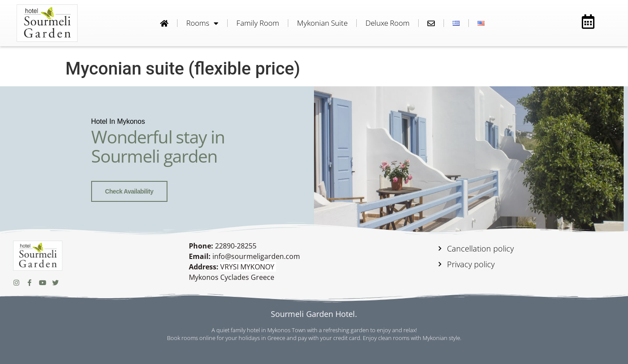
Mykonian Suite (322, 23)
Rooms (202, 23)
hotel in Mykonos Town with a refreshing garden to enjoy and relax (331, 330)
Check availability (129, 191)
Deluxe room (387, 23)
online (207, 338)
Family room (258, 23)
